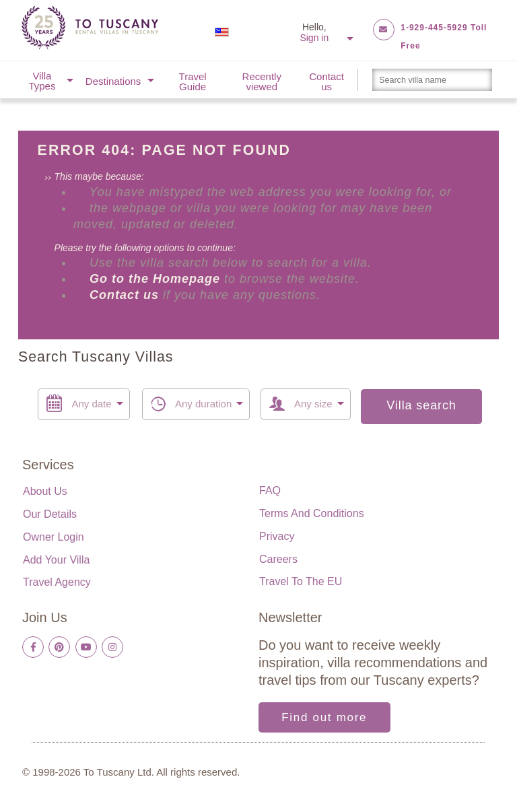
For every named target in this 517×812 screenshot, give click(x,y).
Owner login (54, 537)
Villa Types (42, 81)
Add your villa (56, 560)
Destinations (113, 81)
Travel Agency (57, 582)
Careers (278, 559)
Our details (50, 514)
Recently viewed (262, 81)
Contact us (326, 81)
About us (45, 491)
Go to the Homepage (157, 279)
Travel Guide (193, 81)
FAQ (270, 490)
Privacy (277, 536)
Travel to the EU (301, 581)
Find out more (324, 717)
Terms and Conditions (312, 513)
